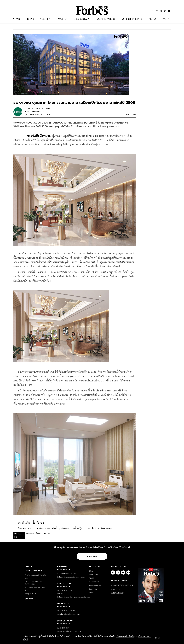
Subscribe (92, 556)
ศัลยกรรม (30, 534)
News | (28, 112)
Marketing (38, 112)
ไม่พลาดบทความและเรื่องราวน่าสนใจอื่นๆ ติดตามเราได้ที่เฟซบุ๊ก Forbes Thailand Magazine (65, 528)
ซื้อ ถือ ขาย (39, 523)
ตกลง (157, 638)
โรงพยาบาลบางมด (43, 534)
